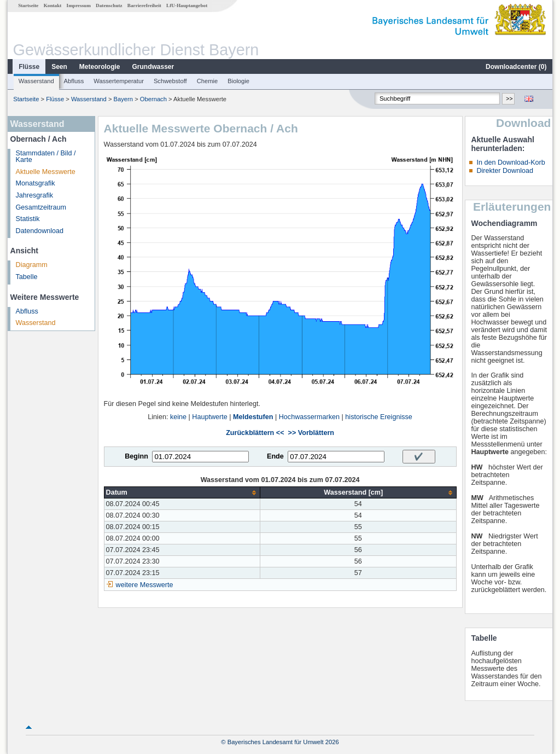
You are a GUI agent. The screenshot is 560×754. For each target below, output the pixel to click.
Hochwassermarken (309, 417)
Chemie (208, 81)
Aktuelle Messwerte (46, 172)
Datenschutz (109, 5)
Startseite (28, 5)
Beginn (136, 456)
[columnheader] (182, 493)
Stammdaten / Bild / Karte (46, 157)
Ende (275, 456)
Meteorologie (100, 67)
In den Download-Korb (511, 163)
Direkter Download (505, 171)
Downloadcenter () (516, 67)
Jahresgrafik (35, 195)
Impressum (79, 5)
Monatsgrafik (36, 183)
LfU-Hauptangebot (187, 5)
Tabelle (27, 277)
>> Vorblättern (311, 433)
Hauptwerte (209, 417)
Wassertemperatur (119, 81)
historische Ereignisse (379, 417)
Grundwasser (153, 67)
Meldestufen (253, 417)
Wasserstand (36, 81)
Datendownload (40, 231)
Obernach (153, 99)
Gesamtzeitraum (41, 207)
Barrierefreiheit (144, 5)
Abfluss (74, 81)
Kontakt (53, 5)
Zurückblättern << (255, 433)
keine (178, 417)
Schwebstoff (170, 81)
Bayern (123, 99)
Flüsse (29, 67)
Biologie (238, 81)
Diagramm (32, 265)
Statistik (28, 219)
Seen (59, 67)
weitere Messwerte (145, 585)
